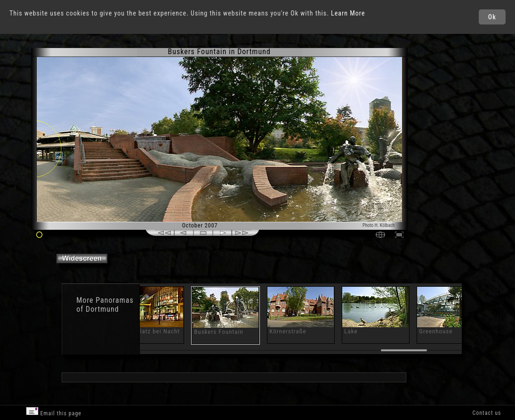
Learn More (348, 13)
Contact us (487, 413)
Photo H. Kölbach (379, 225)
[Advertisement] (447, 127)
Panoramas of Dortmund (105, 305)
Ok (492, 17)
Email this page (54, 412)
